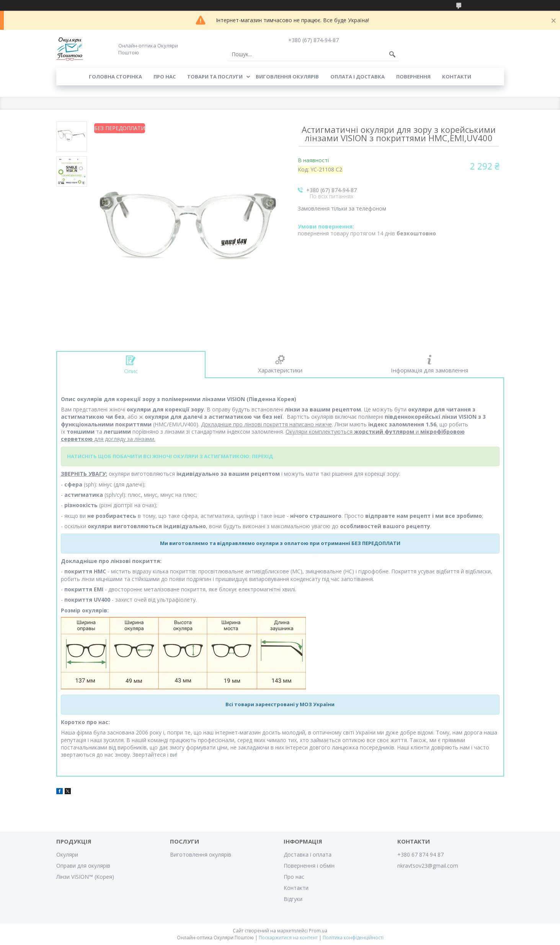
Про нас (165, 77)
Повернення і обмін (309, 866)
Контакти (457, 77)
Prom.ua (318, 931)
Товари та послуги (215, 77)
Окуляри (67, 854)
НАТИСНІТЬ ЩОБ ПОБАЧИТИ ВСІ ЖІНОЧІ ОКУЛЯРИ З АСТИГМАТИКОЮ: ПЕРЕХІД (170, 456)
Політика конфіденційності (353, 938)
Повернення (413, 77)
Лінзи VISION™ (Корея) (85, 877)
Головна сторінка (115, 77)
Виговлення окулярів (287, 77)
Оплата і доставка (358, 77)
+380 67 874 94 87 (420, 854)
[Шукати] (392, 54)
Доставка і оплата (308, 854)
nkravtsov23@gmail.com (428, 866)
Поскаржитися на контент (288, 938)
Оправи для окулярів (83, 866)
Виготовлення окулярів (201, 854)
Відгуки (293, 899)
